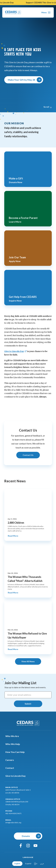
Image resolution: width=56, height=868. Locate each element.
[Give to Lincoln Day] (16, 351)
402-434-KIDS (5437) (13, 813)
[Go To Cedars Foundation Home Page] (13, 12)
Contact (11, 768)
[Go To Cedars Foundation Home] (28, 723)
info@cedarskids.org (13, 823)
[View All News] (28, 661)
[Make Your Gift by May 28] (24, 80)
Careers (11, 760)
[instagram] (28, 846)
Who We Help (14, 744)
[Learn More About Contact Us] (28, 455)
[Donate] (28, 836)
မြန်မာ (36, 864)
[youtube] (35, 846)
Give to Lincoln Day (17, 776)
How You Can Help (17, 752)
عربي (42, 864)
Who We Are (14, 736)
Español (28, 864)
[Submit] (28, 704)
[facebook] (21, 846)
